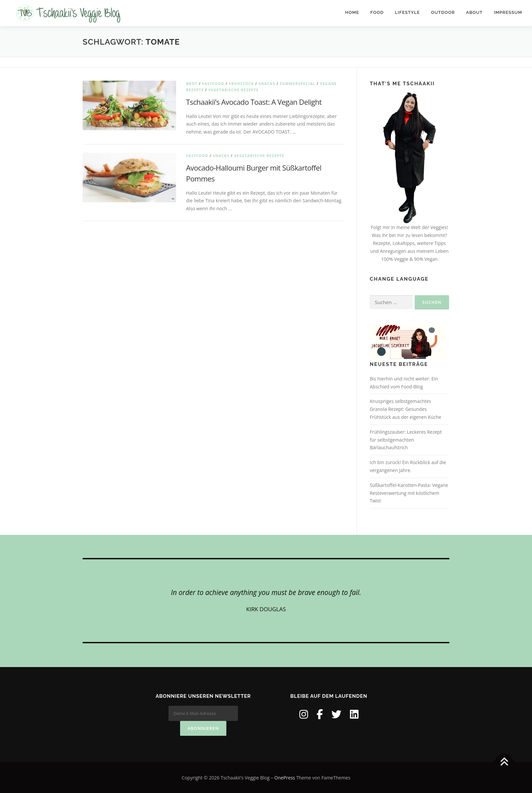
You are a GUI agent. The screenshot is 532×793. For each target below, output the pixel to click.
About (475, 12)
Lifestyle (407, 12)
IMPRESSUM (508, 12)
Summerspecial (297, 83)
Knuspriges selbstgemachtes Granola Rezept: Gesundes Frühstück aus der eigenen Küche (405, 409)
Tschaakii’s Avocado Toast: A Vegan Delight (254, 102)
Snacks (267, 83)
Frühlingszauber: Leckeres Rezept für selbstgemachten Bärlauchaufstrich (406, 440)
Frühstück (242, 83)
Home (352, 12)
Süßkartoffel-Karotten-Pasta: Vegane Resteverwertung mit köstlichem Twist (409, 493)
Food (377, 12)
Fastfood (213, 83)
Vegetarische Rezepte (234, 90)
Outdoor (443, 12)
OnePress (285, 778)
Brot (192, 83)
